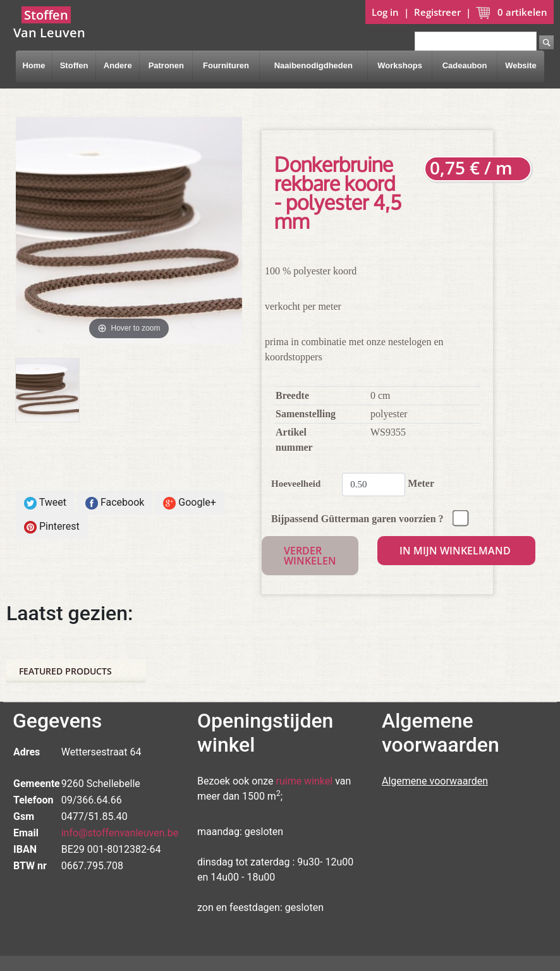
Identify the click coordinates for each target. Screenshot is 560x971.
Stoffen (74, 65)
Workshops (400, 65)
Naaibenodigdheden (313, 65)
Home (33, 65)
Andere (118, 65)
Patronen (166, 65)
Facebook (115, 503)
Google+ (190, 503)
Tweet (45, 503)
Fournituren (226, 65)
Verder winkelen (310, 556)
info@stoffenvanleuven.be (120, 833)
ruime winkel (305, 781)
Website (521, 65)
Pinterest (52, 527)
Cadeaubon (465, 65)
